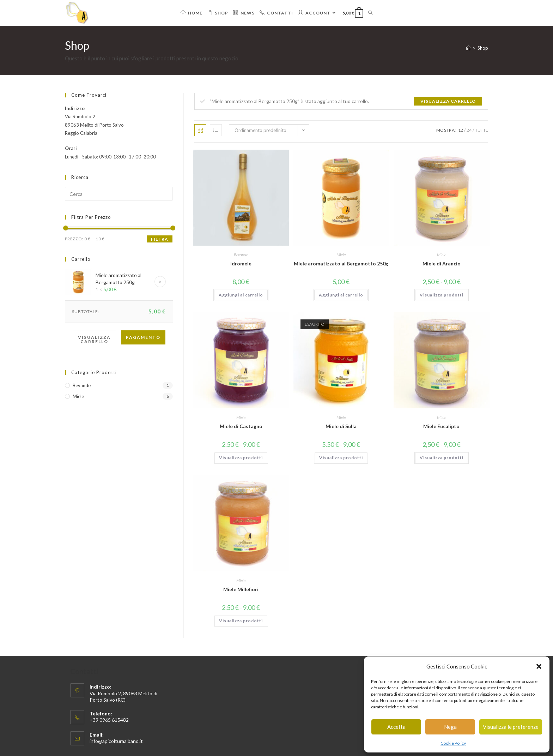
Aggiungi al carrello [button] (241, 295)
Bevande (241, 255)
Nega (450, 727)
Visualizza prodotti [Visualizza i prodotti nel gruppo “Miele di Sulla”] (341, 458)
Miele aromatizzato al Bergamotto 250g (341, 263)
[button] (539, 666)
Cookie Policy (453, 743)
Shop (483, 48)
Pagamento (143, 337)
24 (469, 130)
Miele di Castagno (241, 426)
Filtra (160, 239)
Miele (341, 255)
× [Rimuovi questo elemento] (160, 281)
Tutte (482, 130)
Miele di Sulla (341, 426)
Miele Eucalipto (441, 426)
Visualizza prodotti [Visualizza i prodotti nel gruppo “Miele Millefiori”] (241, 621)
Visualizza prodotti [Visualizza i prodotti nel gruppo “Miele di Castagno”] (241, 458)
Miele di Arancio (442, 263)
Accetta (396, 727)
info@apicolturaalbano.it (116, 741)
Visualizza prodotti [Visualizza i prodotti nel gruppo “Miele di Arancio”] (442, 295)
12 (461, 130)
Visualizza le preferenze (511, 727)
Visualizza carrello (448, 101)
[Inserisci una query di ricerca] (119, 194)
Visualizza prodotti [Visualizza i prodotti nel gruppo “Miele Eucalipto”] (442, 458)
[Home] (468, 48)
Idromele (241, 263)
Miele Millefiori (241, 589)
